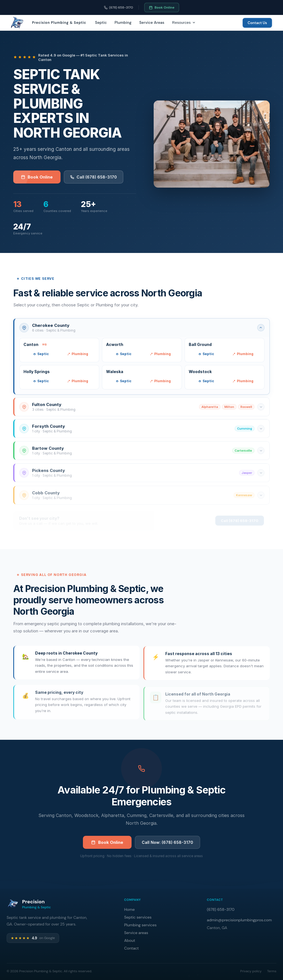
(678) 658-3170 (119, 7)
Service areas (136, 933)
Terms (272, 971)
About (130, 940)
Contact (131, 948)
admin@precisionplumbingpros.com (239, 920)
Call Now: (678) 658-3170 (167, 845)
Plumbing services (140, 925)
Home (129, 909)
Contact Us (257, 23)
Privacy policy (251, 971)
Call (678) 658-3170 (94, 177)
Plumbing (123, 23)
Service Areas (152, 23)
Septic (101, 23)
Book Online (162, 7)
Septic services (138, 917)
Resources (184, 23)
